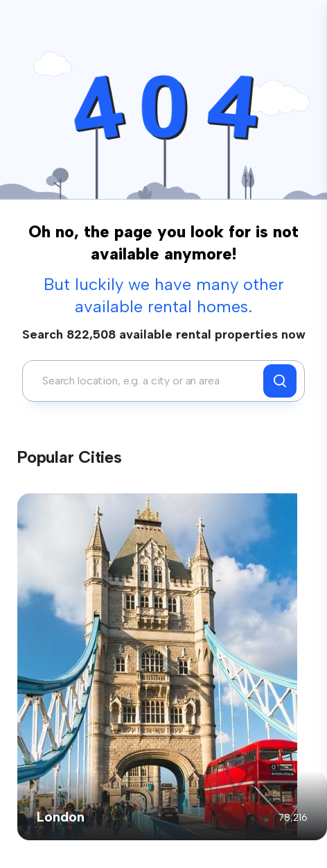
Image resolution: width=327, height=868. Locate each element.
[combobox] (147, 381)
